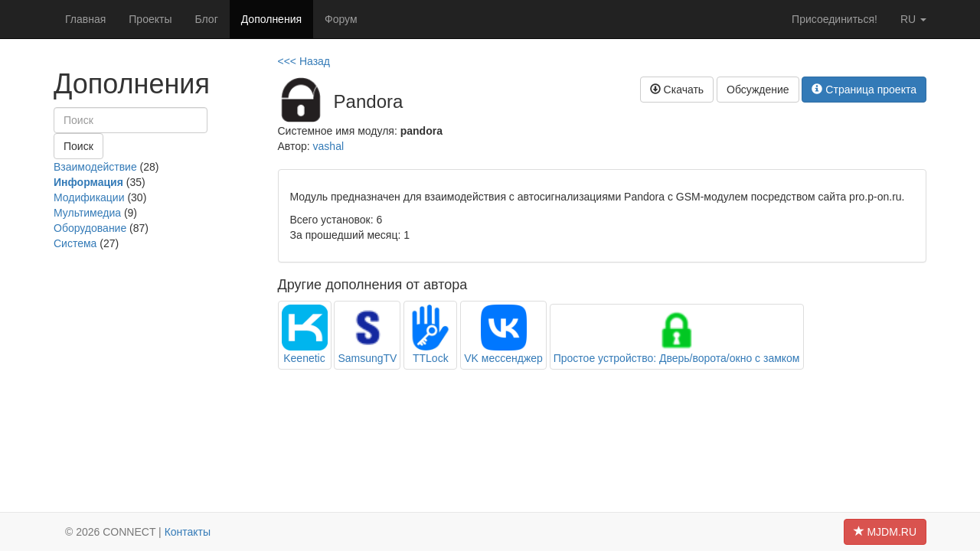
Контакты (188, 532)
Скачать (677, 90)
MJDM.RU (885, 532)
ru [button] (913, 19)
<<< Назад (304, 61)
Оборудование (90, 228)
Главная (85, 19)
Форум (341, 19)
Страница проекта (864, 90)
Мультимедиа (87, 213)
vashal (328, 146)
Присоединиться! (835, 19)
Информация (88, 182)
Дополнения (271, 19)
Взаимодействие (95, 167)
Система (75, 243)
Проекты (150, 19)
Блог (206, 19)
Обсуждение (758, 90)
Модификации (89, 197)
